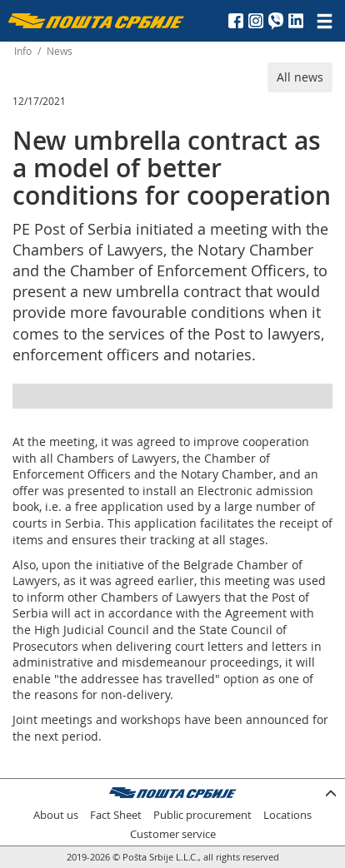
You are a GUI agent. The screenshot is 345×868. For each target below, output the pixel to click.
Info (23, 51)
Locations (287, 815)
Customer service (173, 834)
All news (300, 77)
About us (56, 815)
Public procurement (202, 815)
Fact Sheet (116, 815)
